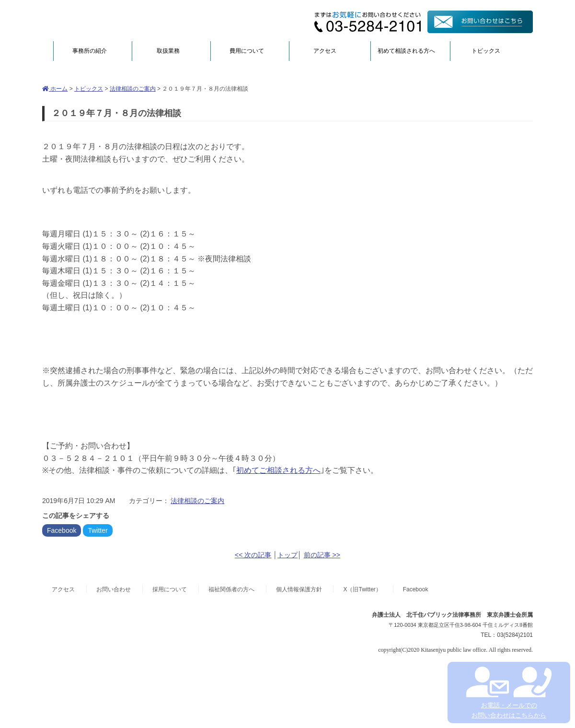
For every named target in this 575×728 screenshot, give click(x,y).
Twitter (98, 530)
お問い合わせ (114, 589)
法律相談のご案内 (133, 89)
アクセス (325, 51)
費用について (247, 51)
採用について (170, 589)
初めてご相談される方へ (278, 470)
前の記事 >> (322, 555)
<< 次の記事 (253, 555)
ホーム (55, 89)
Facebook (62, 530)
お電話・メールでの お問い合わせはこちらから (509, 693)
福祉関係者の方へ (231, 589)
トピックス (486, 51)
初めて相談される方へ (406, 51)
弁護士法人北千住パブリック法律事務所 (135, 20)
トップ (287, 555)
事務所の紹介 (90, 51)
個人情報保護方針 (299, 589)
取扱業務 (168, 51)
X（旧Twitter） (362, 589)
